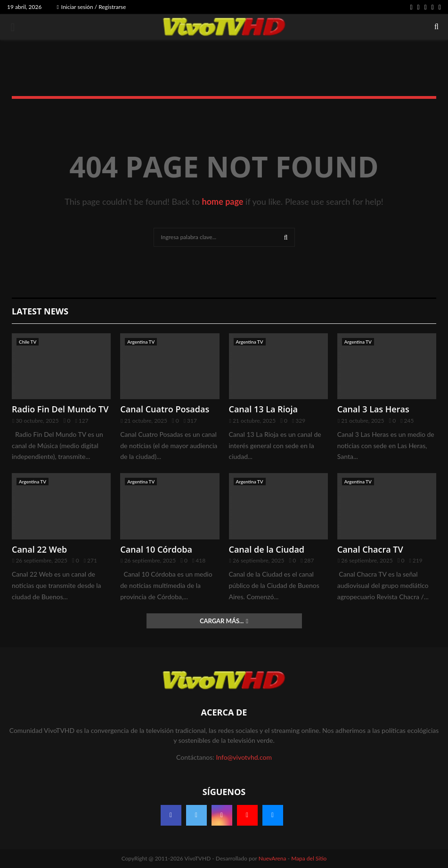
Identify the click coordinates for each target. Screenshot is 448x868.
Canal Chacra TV (370, 549)
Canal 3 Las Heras (373, 409)
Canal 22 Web (39, 549)
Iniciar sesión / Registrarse (91, 7)
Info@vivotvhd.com (244, 757)
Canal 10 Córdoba (156, 549)
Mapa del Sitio (309, 858)
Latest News (40, 311)
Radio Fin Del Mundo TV (60, 409)
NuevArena (273, 858)
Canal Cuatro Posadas (165, 409)
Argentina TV (141, 342)
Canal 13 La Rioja (264, 409)
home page (223, 201)
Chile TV (28, 342)
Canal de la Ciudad (267, 549)
